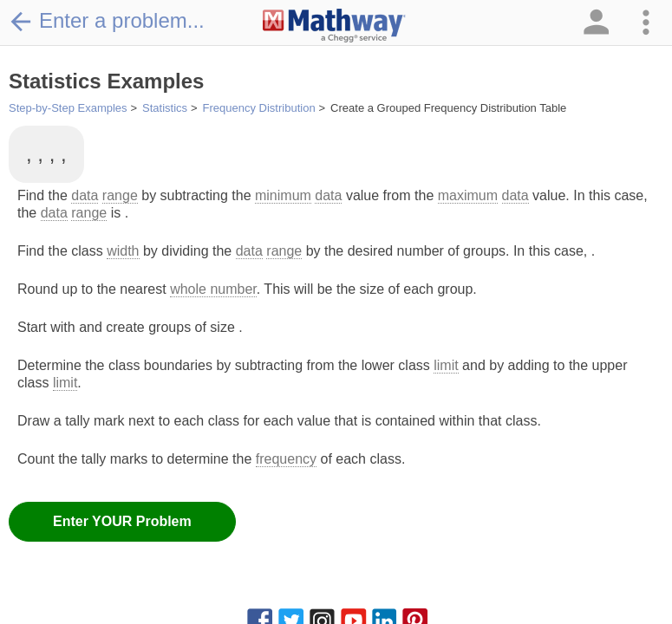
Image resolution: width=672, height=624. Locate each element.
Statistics (165, 108)
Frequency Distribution (259, 108)
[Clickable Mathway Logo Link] (334, 26)
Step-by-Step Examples (68, 108)
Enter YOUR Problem (122, 521)
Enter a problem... (107, 21)
